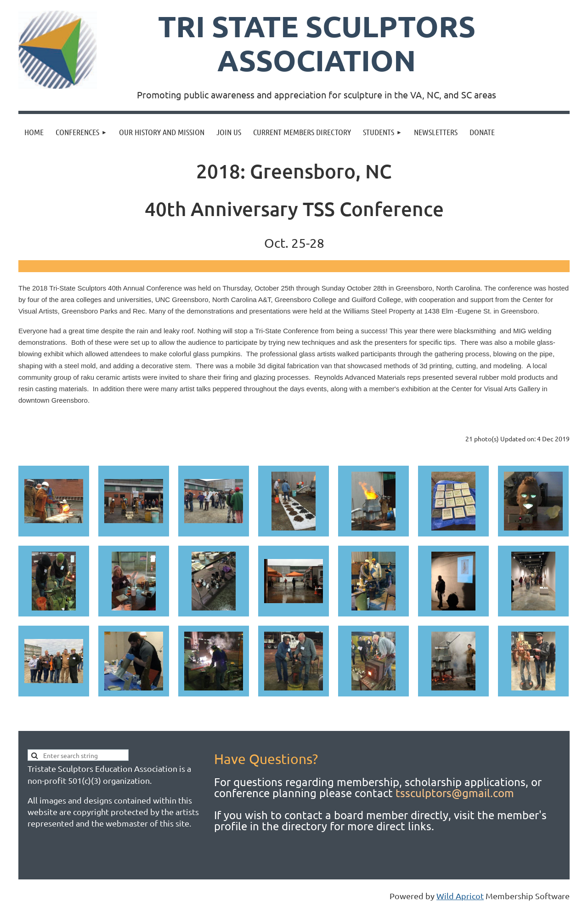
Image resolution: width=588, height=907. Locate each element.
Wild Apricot (460, 896)
